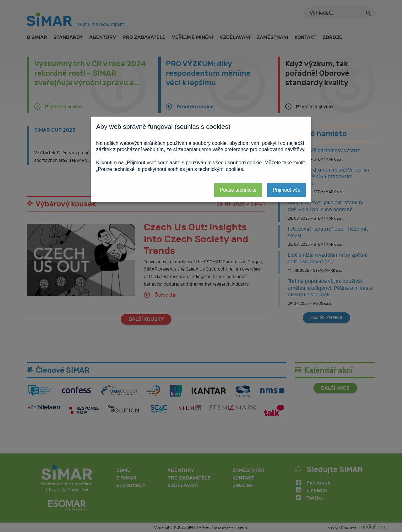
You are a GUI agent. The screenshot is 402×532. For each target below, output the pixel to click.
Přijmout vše (286, 190)
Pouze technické (238, 190)
